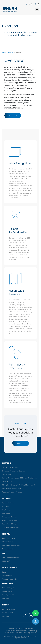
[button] (38, 4)
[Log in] (26, 4)
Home (4, 52)
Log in (30, 4)
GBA (10, 52)
